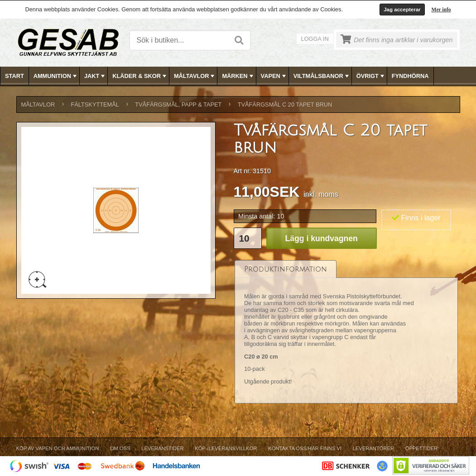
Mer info (441, 10)
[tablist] (346, 332)
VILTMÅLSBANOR (322, 76)
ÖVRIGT (371, 76)
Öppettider (421, 448)
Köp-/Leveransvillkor (226, 448)
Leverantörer (373, 448)
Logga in (315, 39)
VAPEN (274, 76)
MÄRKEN (238, 76)
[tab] (286, 269)
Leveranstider (162, 448)
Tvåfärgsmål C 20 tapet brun (285, 104)
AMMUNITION (56, 76)
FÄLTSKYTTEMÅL (95, 104)
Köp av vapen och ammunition (58, 448)
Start (14, 76)
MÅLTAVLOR (195, 76)
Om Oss (120, 448)
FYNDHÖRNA (410, 76)
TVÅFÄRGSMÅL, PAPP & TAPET (178, 104)
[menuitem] (15, 76)
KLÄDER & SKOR (140, 76)
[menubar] (238, 76)
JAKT (95, 76)
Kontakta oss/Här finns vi (305, 448)
